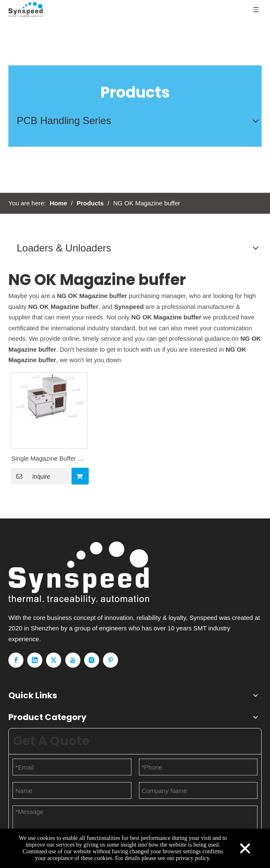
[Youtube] (73, 660)
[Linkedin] (35, 660)
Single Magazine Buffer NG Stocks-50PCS (49, 459)
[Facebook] (16, 660)
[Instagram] (92, 660)
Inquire (31, 476)
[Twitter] (54, 660)
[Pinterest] (111, 660)
